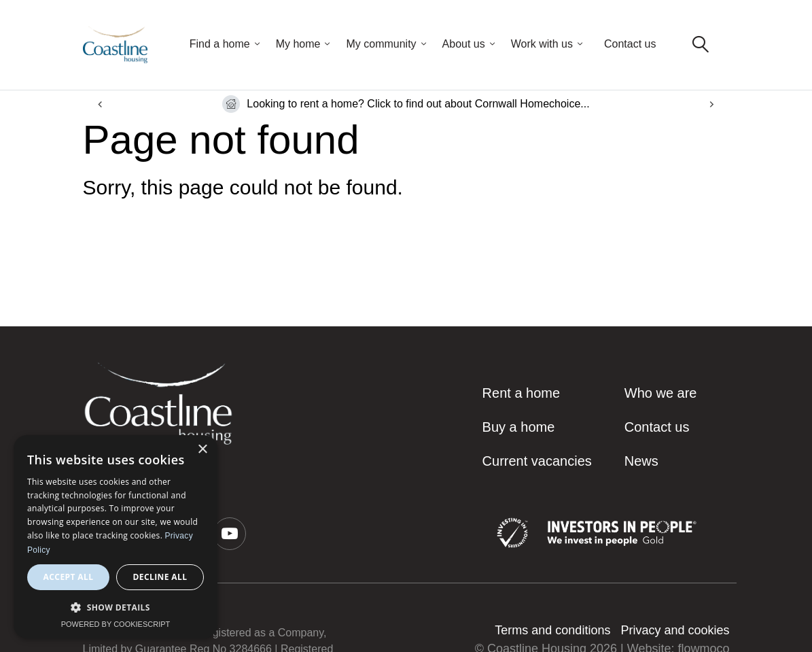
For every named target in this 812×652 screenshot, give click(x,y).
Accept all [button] (69, 577)
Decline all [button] (160, 577)
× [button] (202, 450)
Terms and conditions (552, 630)
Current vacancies (537, 461)
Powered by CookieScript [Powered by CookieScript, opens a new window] (116, 624)
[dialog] (116, 537)
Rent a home (522, 393)
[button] (230, 533)
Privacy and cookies (675, 630)
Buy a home (519, 427)
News (641, 461)
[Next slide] (712, 104)
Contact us (630, 44)
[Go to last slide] (101, 104)
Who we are (661, 393)
